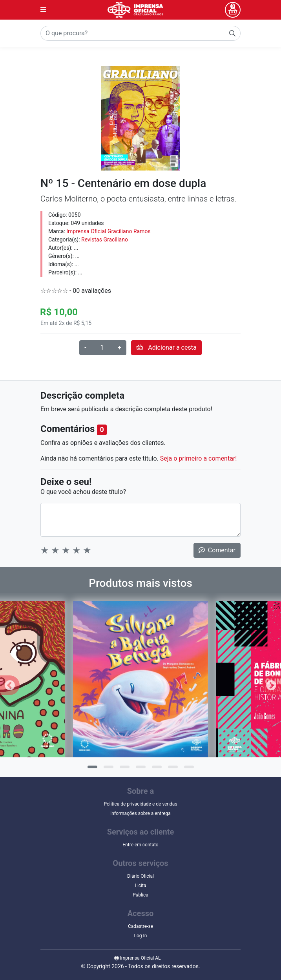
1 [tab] (91, 769)
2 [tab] (108, 769)
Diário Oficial (140, 876)
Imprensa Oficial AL (138, 958)
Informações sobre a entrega (140, 813)
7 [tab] (188, 769)
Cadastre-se (140, 926)
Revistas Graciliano (105, 240)
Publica (140, 895)
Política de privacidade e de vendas (140, 804)
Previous (10, 685)
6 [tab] (172, 769)
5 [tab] (156, 769)
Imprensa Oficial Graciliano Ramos (108, 231)
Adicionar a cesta (166, 348)
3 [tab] (124, 769)
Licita (140, 886)
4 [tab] (140, 769)
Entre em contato (140, 845)
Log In (141, 936)
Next (271, 685)
